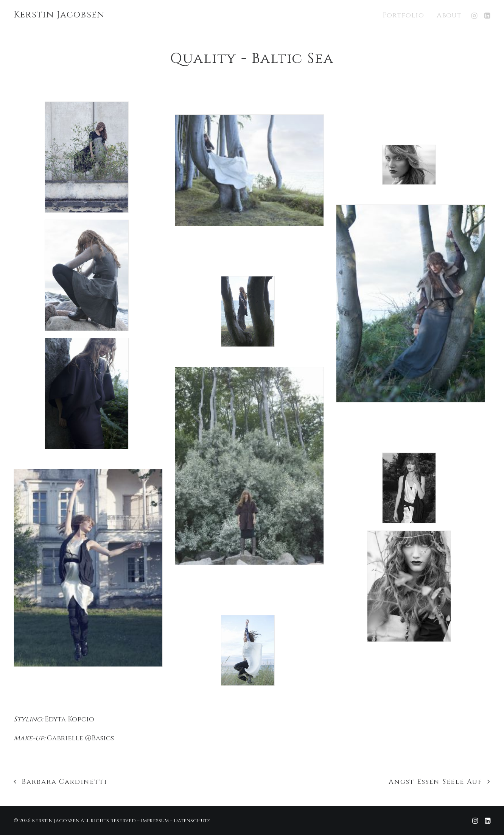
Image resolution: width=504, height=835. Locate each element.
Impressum (155, 821)
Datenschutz (192, 821)
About (449, 15)
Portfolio (403, 15)
